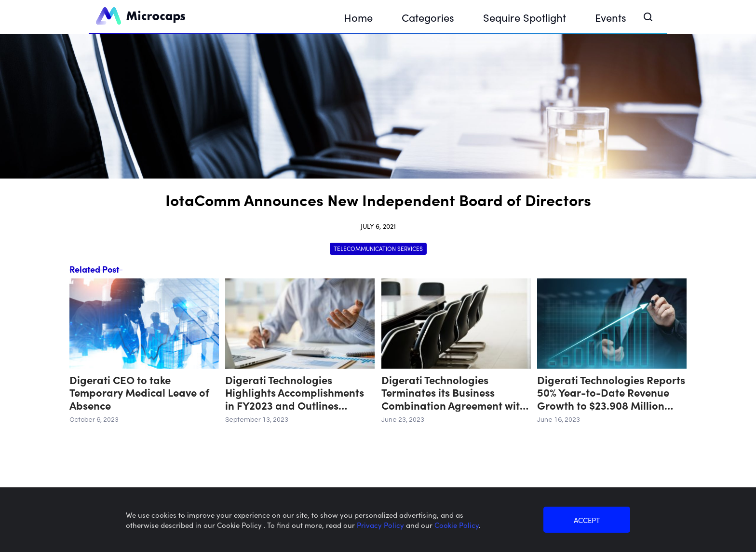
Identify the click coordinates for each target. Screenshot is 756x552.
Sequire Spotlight (525, 17)
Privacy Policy (381, 525)
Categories (428, 17)
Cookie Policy (457, 525)
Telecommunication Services (378, 248)
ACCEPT (587, 520)
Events (611, 17)
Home (358, 17)
